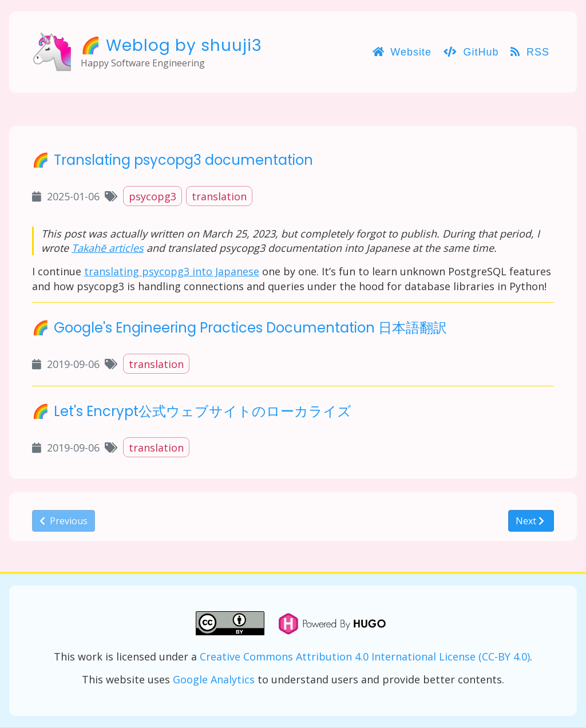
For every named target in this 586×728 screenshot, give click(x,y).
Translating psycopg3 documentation (183, 160)
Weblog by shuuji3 (184, 45)
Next (530, 521)
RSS (530, 52)
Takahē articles (108, 248)
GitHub (471, 52)
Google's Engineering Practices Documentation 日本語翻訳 (250, 328)
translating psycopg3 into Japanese (172, 271)
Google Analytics (214, 679)
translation (219, 196)
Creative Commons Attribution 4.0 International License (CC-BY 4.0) (365, 656)
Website (402, 52)
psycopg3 (153, 196)
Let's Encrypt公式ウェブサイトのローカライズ (203, 411)
